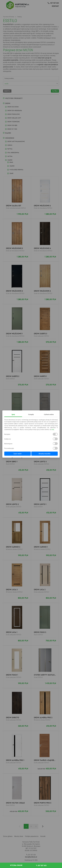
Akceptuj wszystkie (45, 454)
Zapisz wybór (17, 454)
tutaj (53, 429)
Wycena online (16, 865)
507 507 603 (41, 865)
